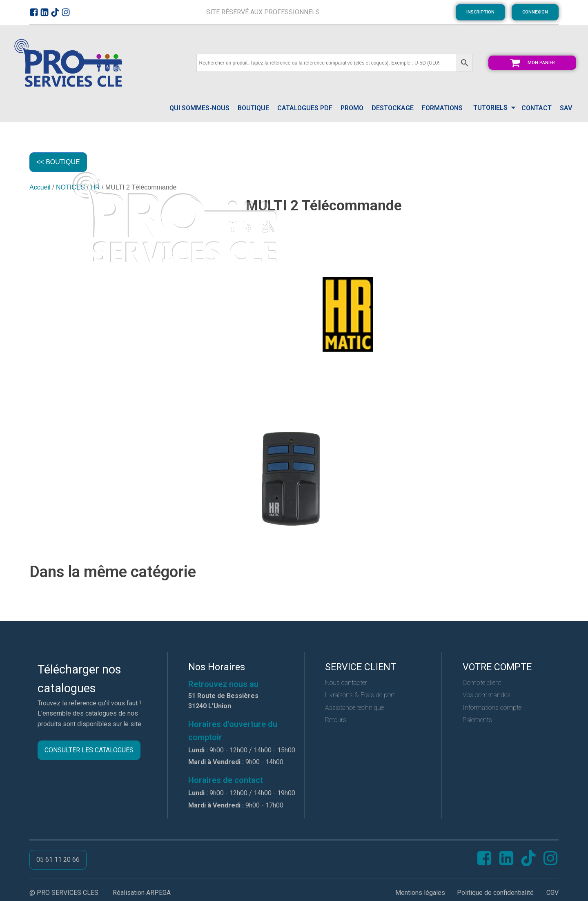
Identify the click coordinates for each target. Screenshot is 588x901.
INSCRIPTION (480, 12)
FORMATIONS (442, 108)
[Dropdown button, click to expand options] (492, 108)
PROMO (352, 108)
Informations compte (492, 708)
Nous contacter (346, 683)
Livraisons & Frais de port (360, 695)
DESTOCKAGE (393, 108)
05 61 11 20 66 (58, 860)
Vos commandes (487, 695)
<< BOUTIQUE (58, 162)
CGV (552, 893)
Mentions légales (420, 893)
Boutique (253, 108)
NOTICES (70, 187)
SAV (566, 108)
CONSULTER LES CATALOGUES (89, 750)
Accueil (40, 187)
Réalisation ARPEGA (142, 893)
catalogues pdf (305, 108)
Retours (336, 720)
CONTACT (537, 108)
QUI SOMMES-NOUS (199, 108)
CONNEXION (535, 12)
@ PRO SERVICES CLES (64, 893)
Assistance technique (354, 708)
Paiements (477, 720)
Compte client (482, 683)
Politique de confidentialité (495, 893)
